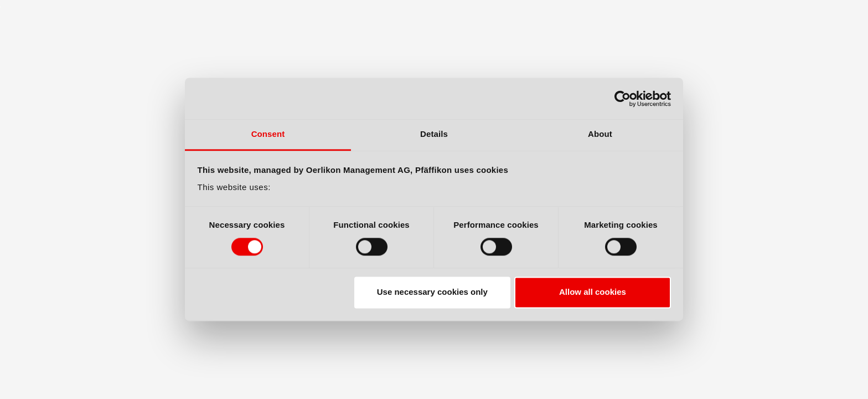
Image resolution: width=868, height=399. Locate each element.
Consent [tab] (268, 134)
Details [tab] (434, 134)
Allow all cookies (593, 292)
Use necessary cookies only (432, 292)
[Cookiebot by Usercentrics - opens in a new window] (622, 99)
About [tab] (600, 134)
